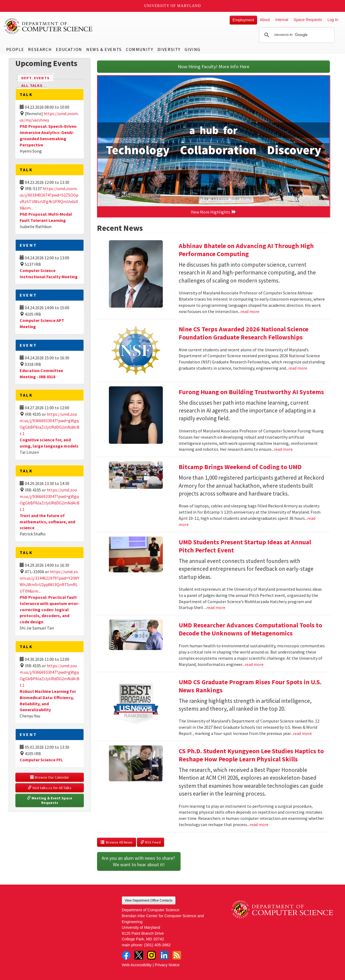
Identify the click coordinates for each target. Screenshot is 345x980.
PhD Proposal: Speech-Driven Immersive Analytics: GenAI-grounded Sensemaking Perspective (48, 135)
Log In (333, 20)
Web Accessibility (137, 965)
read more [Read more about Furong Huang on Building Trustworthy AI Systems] (283, 449)
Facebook (126, 955)
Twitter (139, 955)
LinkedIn (164, 955)
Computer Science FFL (41, 760)
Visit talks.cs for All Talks (50, 788)
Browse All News (117, 842)
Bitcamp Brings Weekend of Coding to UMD (240, 467)
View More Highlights (213, 212)
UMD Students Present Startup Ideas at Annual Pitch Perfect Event (245, 546)
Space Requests (308, 20)
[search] (296, 35)
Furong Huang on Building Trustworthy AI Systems (251, 392)
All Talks (32, 85)
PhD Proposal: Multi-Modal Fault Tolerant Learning (46, 217)
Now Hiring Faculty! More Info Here (214, 66)
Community (139, 49)
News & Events (104, 49)
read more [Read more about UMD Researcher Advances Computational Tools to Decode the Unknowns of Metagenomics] (254, 664)
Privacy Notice (167, 965)
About (265, 20)
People (15, 49)
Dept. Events (38, 78)
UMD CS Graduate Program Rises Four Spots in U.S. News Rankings (250, 686)
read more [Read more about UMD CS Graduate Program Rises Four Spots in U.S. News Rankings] (302, 733)
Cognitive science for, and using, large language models (49, 443)
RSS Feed (151, 842)
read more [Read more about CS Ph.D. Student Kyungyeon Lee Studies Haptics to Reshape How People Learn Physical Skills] (259, 824)
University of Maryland (173, 6)
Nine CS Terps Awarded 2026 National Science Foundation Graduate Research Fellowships (244, 333)
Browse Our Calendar (50, 777)
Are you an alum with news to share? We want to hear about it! (139, 861)
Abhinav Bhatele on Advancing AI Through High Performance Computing (246, 250)
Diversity (169, 49)
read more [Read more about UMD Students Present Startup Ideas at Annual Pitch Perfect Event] (216, 607)
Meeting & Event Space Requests (50, 800)
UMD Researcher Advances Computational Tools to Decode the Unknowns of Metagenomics (250, 629)
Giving (193, 49)
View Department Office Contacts (149, 900)
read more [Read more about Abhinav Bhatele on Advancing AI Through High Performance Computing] (250, 311)
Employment (243, 20)
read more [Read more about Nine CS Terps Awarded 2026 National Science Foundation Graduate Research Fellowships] (298, 368)
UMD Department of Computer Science (49, 26)
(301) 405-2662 (157, 945)
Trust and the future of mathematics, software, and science (47, 522)
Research (40, 49)
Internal (282, 20)
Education (69, 49)
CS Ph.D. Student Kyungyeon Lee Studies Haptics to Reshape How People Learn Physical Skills (251, 755)
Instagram (151, 955)
